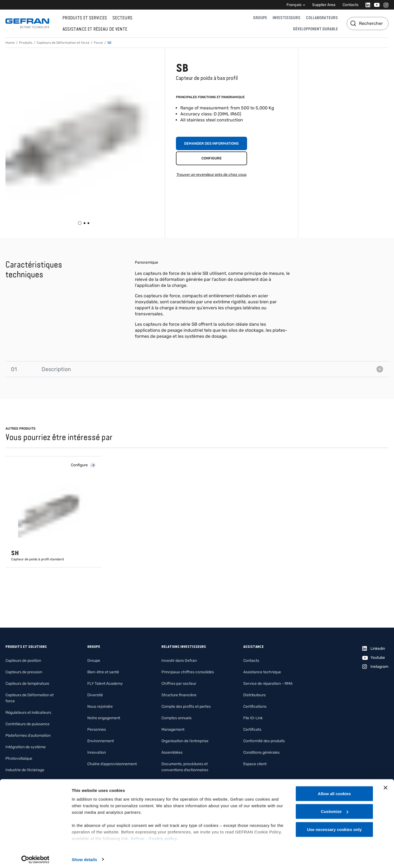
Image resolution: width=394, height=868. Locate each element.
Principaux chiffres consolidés (188, 672)
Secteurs (122, 18)
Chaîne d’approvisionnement (112, 764)
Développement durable (315, 29)
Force (98, 43)
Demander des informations (211, 143)
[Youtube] (375, 5)
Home (10, 43)
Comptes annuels (176, 718)
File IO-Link (253, 718)
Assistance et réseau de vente (95, 29)
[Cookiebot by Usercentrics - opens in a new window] (35, 857)
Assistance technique (262, 672)
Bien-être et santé (103, 672)
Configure (212, 158)
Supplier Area (324, 5)
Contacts (350, 5)
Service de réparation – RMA (268, 684)
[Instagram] (384, 5)
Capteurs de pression (24, 672)
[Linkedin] (366, 5)
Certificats (252, 729)
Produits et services (85, 18)
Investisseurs (286, 18)
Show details (84, 857)
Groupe (260, 18)
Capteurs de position (23, 661)
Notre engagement (104, 718)
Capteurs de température (27, 684)
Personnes (97, 729)
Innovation (97, 752)
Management (173, 729)
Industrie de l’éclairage (25, 770)
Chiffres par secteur (179, 684)
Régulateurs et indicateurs (28, 713)
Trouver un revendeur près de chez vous (212, 175)
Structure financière (179, 695)
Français (294, 5)
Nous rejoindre (100, 707)
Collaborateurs (322, 18)
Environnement (101, 741)
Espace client (255, 764)
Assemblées (172, 752)
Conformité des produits (264, 741)
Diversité (95, 695)
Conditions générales (261, 752)
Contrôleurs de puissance (27, 724)
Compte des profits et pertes (186, 707)
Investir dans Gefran (179, 661)
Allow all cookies (334, 791)
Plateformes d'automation (28, 736)
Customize (335, 809)
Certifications (255, 707)
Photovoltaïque (19, 758)
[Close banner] (386, 785)
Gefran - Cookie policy (154, 836)
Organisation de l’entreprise (185, 741)
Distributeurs (254, 695)
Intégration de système (26, 747)
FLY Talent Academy (105, 684)
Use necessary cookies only (334, 827)
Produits (26, 43)
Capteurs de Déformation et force (63, 43)
